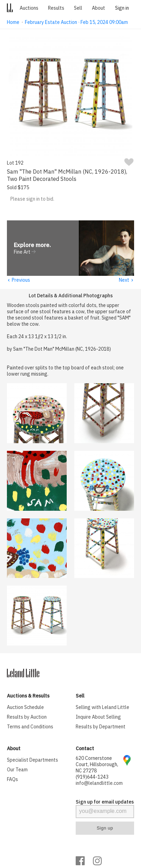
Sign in (122, 8)
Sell (78, 8)
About (98, 8)
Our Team (17, 770)
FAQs (12, 780)
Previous (18, 280)
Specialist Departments (32, 760)
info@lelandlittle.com (99, 783)
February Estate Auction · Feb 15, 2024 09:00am (76, 22)
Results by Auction (27, 717)
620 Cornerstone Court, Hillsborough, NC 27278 (97, 765)
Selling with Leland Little (102, 708)
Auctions (29, 8)
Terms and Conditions (30, 727)
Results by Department (101, 727)
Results (56, 8)
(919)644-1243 (92, 777)
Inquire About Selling (98, 717)
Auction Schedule (25, 708)
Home (13, 22)
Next (126, 280)
